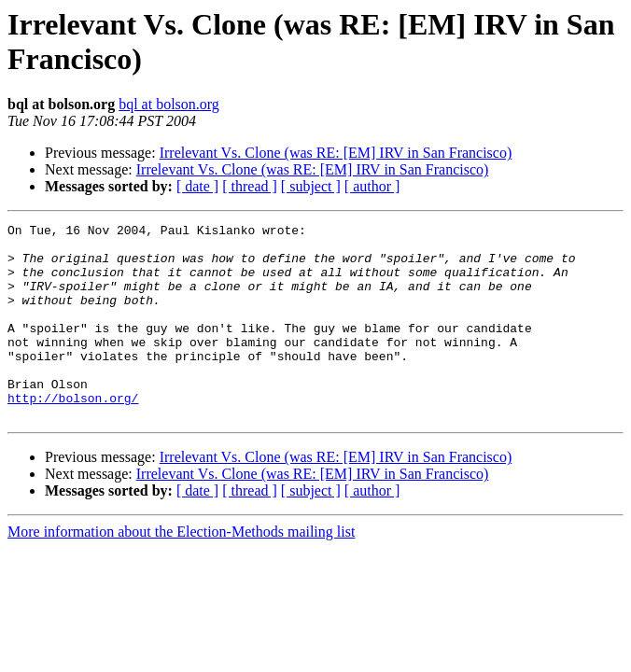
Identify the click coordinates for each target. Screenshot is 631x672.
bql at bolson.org (169, 104)
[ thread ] (250, 186)
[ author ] (372, 186)
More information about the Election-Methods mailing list (181, 571)
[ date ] (197, 186)
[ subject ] (311, 186)
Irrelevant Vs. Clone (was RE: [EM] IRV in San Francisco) (336, 153)
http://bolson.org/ (73, 434)
